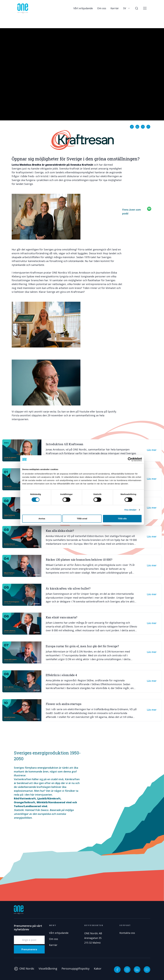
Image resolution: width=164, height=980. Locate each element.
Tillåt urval (82, 519)
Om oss (102, 8)
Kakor (98, 969)
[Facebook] (117, 970)
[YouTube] (147, 970)
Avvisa (42, 519)
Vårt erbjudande (83, 8)
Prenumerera (29, 949)
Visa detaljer (130, 510)
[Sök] (137, 8)
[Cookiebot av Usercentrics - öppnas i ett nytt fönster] (130, 459)
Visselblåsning (48, 969)
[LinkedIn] (137, 970)
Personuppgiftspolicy (76, 969)
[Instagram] (127, 970)
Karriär (115, 8)
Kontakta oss (127, 933)
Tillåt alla (122, 519)
